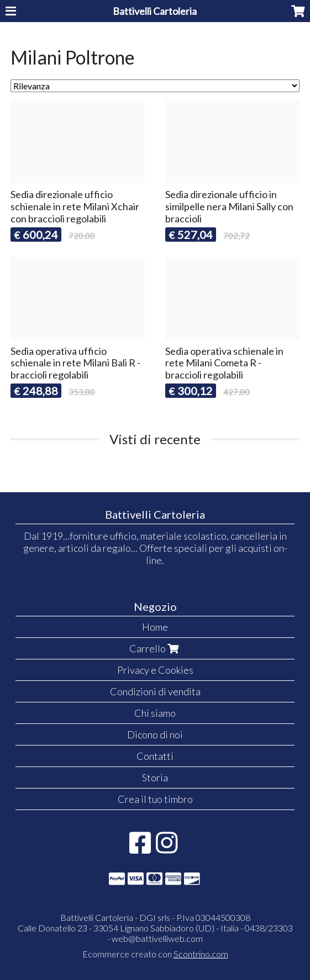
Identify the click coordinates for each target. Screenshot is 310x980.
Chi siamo (155, 713)
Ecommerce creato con (155, 954)
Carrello (155, 648)
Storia (155, 777)
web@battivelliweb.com (157, 938)
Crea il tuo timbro (155, 799)
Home (155, 627)
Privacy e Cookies (155, 670)
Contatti (155, 756)
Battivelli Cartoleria (155, 11)
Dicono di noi (155, 734)
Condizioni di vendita (155, 691)
